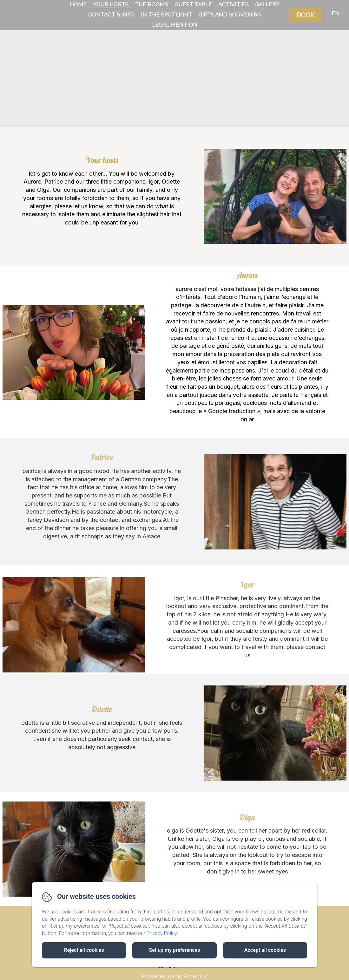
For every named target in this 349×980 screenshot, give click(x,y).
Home (78, 4)
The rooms (151, 4)
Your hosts (111, 4)
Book (306, 15)
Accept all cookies (265, 950)
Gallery (267, 4)
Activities (234, 4)
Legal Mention (175, 25)
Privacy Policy (162, 933)
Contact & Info (111, 15)
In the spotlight (166, 15)
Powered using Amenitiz (174, 976)
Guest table (193, 4)
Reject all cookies (84, 950)
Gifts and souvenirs (230, 15)
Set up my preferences (174, 950)
